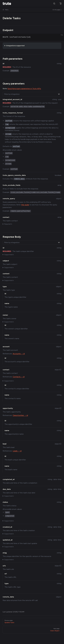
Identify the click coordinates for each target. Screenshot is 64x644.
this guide (25, 205)
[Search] (54, 4)
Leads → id (17, 451)
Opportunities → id (20, 415)
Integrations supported (15, 46)
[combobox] (32, 94)
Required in (8, 224)
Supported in (9, 255)
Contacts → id (19, 377)
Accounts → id (19, 354)
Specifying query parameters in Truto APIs (24, 89)
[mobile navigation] (60, 4)
